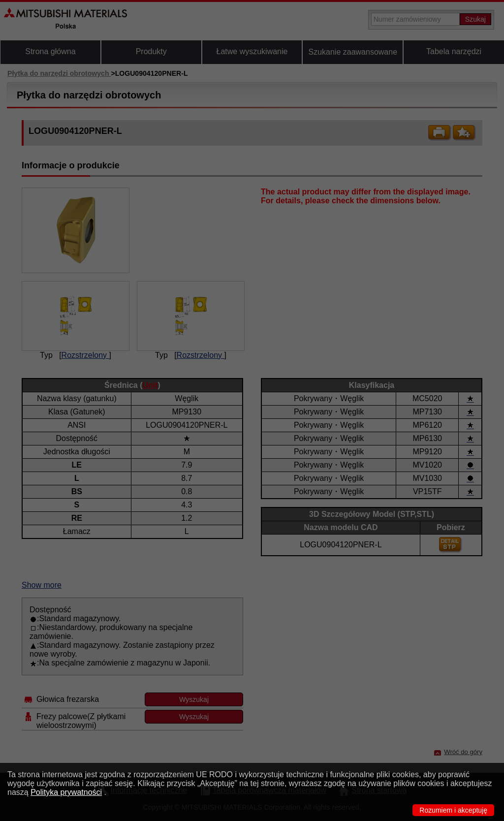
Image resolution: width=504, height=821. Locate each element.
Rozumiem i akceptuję (453, 810)
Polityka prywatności (66, 792)
